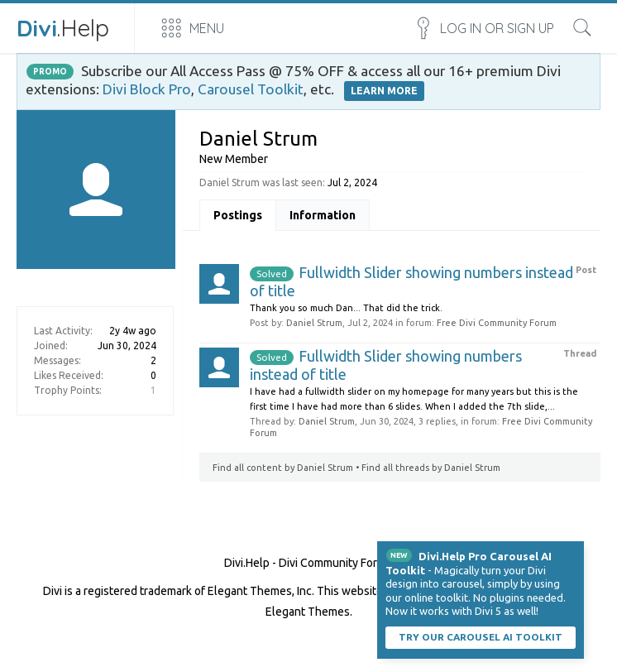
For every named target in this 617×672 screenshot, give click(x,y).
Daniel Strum (314, 323)
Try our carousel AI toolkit (481, 637)
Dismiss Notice (573, 552)
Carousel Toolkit (251, 89)
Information (323, 215)
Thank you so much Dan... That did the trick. (346, 308)
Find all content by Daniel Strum (283, 468)
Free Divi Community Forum (497, 323)
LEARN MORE (384, 91)
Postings (238, 215)
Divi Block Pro (147, 89)
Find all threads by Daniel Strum (431, 468)
